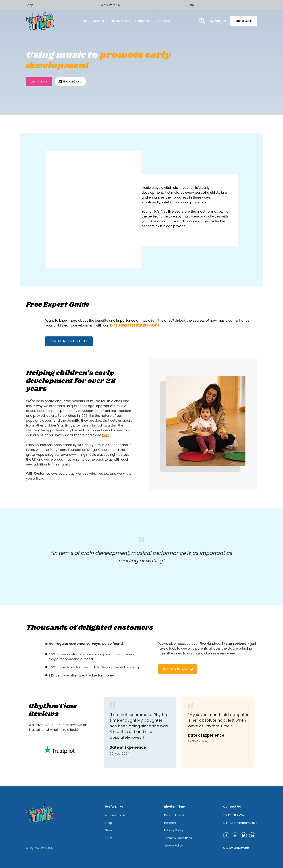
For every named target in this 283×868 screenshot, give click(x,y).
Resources (121, 21)
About (83, 21)
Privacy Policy (174, 830)
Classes (100, 21)
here (106, 435)
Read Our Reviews (178, 669)
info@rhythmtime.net (241, 823)
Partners (170, 823)
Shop (30, 5)
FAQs (109, 838)
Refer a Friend (174, 815)
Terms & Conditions (178, 838)
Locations (142, 21)
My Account (218, 21)
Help (191, 5)
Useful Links (114, 807)
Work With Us (110, 5)
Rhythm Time (174, 807)
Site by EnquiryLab (236, 848)
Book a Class (243, 21)
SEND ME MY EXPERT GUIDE (69, 341)
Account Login (115, 815)
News (109, 830)
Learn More (39, 81)
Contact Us (163, 21)
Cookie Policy (173, 846)
